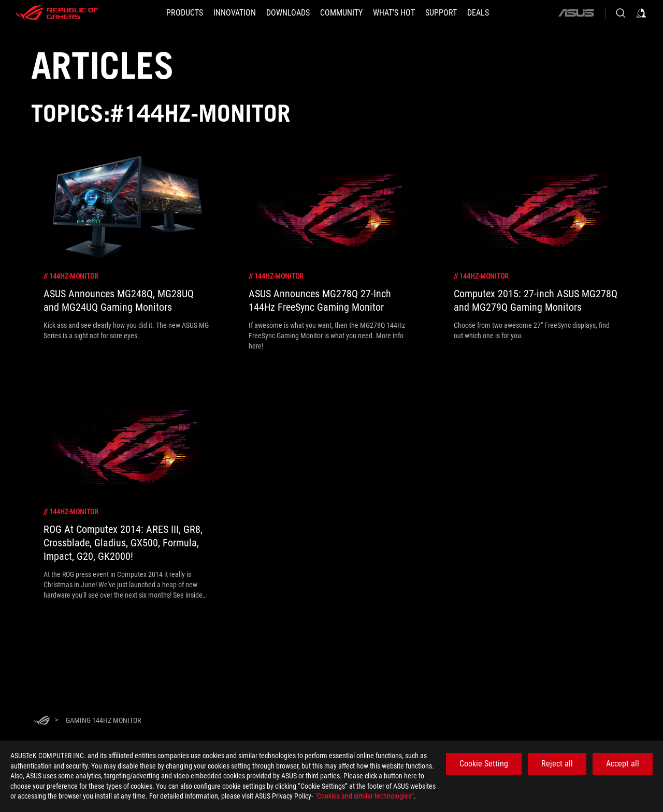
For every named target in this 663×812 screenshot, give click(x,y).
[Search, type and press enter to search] (621, 13)
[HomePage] (42, 721)
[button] (185, 13)
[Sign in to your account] (641, 13)
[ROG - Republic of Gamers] (57, 13)
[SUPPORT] (441, 13)
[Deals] (478, 13)
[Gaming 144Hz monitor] (103, 720)
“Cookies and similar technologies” (364, 796)
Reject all (557, 764)
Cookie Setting (484, 764)
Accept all (623, 764)
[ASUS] (576, 13)
